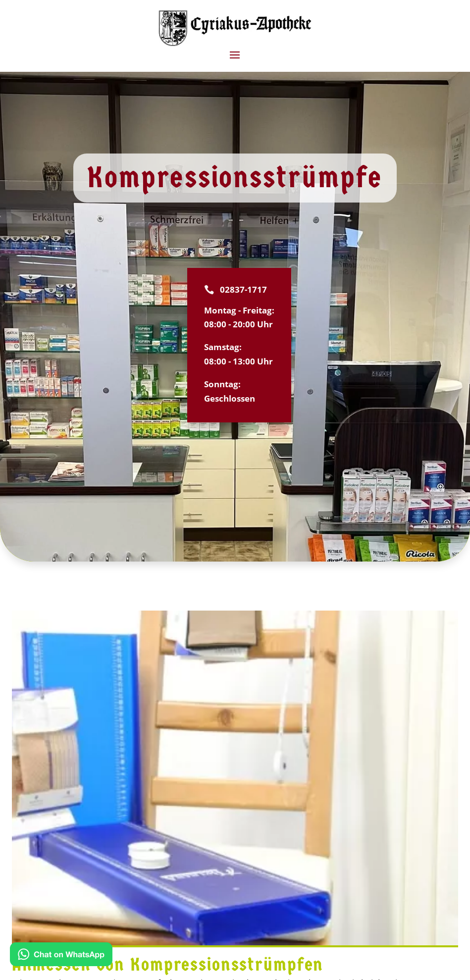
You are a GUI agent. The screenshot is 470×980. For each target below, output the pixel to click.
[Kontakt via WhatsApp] (61, 956)
